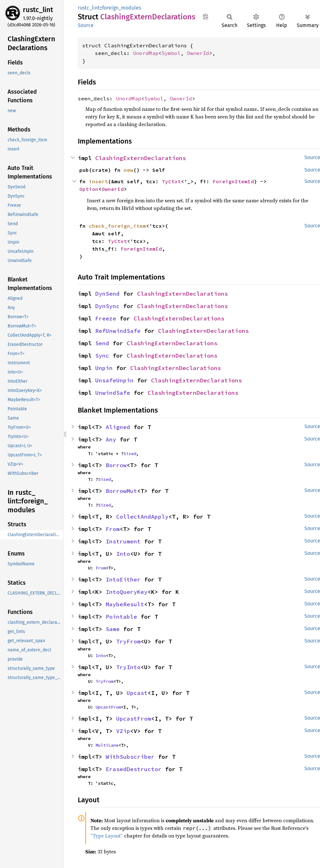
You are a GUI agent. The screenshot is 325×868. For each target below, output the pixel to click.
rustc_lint (38, 10)
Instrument (123, 541)
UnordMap (146, 53)
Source (86, 25)
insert (98, 181)
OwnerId (198, 53)
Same (113, 629)
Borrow (116, 465)
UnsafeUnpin (114, 380)
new (129, 170)
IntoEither (123, 579)
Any (111, 439)
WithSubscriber (130, 757)
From (113, 529)
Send (102, 343)
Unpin (104, 368)
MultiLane (107, 745)
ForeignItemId (233, 181)
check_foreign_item (117, 226)
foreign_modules (122, 8)
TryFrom (128, 641)
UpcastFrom (108, 707)
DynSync (107, 306)
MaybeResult (125, 604)
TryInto (128, 667)
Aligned (118, 427)
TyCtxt (171, 181)
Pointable (121, 617)
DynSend (107, 294)
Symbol (171, 53)
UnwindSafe (113, 393)
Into (123, 554)
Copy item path (206, 17)
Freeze (106, 318)
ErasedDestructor (134, 769)
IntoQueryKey (127, 592)
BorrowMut (121, 491)
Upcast (137, 693)
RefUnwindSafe (118, 331)
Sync (102, 356)
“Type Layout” (107, 836)
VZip (123, 731)
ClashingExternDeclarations (141, 158)
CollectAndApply (142, 517)
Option (89, 189)
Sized (130, 454)
